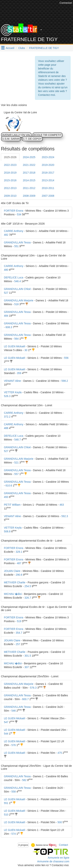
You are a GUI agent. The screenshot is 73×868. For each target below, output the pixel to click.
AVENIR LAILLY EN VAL (16, 135)
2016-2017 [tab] (48, 173)
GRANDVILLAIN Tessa (17, 242)
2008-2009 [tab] (29, 196)
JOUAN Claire (12, 571)
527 (6, 293)
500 (60, 822)
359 (19, 373)
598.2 (65, 381)
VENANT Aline (12, 381)
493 (6, 497)
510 (6, 815)
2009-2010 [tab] (10, 196)
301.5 (28, 656)
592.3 (65, 516)
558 (14, 792)
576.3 (33, 688)
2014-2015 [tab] (29, 180)
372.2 (7, 417)
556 (66, 358)
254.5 (28, 586)
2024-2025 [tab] (29, 157)
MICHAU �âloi (13, 594)
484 (6, 316)
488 (6, 428)
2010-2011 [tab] (48, 188)
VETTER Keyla (13, 392)
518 (16, 304)
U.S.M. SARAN (11, 139)
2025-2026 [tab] (10, 157)
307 (27, 667)
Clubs (22, 48)
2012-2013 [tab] (10, 188)
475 (60, 753)
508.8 (7, 531)
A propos (23, 845)
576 (14, 745)
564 (16, 339)
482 (6, 235)
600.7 (25, 699)
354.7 (19, 633)
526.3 (7, 396)
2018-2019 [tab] (10, 173)
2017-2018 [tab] (29, 173)
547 (6, 722)
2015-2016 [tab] (10, 180)
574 (14, 834)
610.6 (9, 485)
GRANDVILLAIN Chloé (17, 289)
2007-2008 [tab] (48, 196)
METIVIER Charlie (15, 582)
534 (19, 214)
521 (16, 463)
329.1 (19, 552)
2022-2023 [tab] (10, 165)
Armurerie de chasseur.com (53, 861)
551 (16, 246)
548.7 (18, 440)
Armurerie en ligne (59, 858)
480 (6, 270)
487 (19, 563)
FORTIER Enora (13, 211)
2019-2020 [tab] (48, 165)
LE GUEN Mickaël (15, 346)
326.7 (28, 598)
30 (26, 350)
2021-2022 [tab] (29, 165)
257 (18, 644)
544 (6, 734)
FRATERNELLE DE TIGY (44, 48)
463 (62, 505)
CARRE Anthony (14, 231)
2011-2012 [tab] (29, 188)
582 (24, 780)
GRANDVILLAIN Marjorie (19, 300)
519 (19, 621)
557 (16, 474)
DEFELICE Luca (14, 277)
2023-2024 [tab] (48, 157)
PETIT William (12, 505)
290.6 (19, 575)
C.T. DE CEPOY (32, 139)
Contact (63, 845)
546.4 (18, 281)
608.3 (9, 327)
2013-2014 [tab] (48, 180)
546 (14, 711)
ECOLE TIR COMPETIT (48, 135)
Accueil (10, 48)
